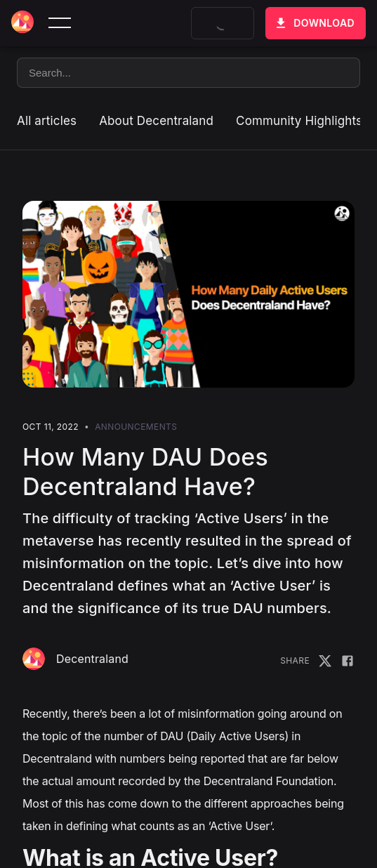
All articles (47, 121)
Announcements (136, 427)
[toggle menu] (60, 23)
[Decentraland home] (22, 23)
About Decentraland (156, 121)
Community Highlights (299, 121)
